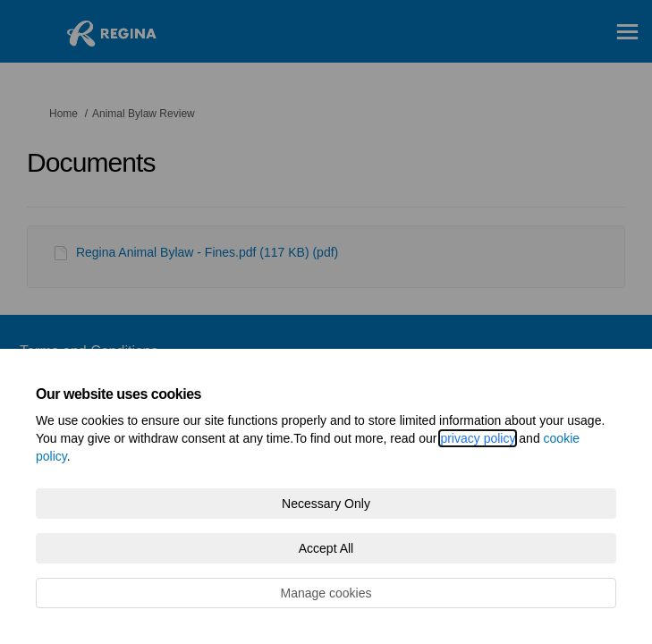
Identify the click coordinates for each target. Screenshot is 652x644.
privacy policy (478, 438)
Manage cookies (326, 593)
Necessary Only (326, 504)
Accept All (326, 548)
